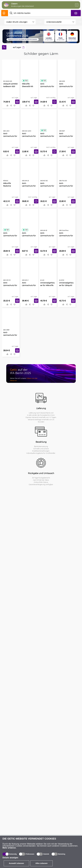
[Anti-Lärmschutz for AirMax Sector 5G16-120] (30, 172)
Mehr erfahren (9, 848)
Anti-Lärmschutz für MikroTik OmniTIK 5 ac (66, 236)
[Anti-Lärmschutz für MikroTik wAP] (67, 123)
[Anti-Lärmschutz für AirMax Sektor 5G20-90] (48, 222)
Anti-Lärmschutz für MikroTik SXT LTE (11, 285)
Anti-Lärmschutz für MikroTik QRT (10, 236)
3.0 (25, 230)
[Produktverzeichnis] (5, 13)
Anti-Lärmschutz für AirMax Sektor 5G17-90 (29, 285)
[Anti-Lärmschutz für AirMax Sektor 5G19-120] (48, 123)
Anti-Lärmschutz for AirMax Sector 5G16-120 (29, 186)
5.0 (25, 81)
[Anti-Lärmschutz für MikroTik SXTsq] (30, 222)
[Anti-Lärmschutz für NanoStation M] (67, 73)
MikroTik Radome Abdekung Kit (10, 186)
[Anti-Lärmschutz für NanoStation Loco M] (11, 123)
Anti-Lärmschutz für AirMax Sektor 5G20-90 (47, 236)
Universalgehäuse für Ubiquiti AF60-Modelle (66, 285)
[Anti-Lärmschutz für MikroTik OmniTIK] (11, 322)
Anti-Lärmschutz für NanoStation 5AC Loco (29, 136)
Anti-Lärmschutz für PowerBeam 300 (66, 186)
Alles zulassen (42, 863)
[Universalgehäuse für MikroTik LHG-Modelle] (48, 272)
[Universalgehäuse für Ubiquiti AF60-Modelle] (67, 272)
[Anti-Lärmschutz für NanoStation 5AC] (48, 172)
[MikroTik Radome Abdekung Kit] (11, 172)
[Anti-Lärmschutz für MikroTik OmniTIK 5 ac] (67, 222)
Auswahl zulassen (16, 863)
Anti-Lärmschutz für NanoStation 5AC (47, 186)
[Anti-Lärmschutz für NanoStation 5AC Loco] (30, 123)
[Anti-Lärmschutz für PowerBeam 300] (67, 172)
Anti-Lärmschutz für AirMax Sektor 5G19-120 (47, 136)
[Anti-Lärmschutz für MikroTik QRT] (11, 222)
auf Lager (17, 47)
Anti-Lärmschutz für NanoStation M (66, 86)
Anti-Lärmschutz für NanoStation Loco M (10, 136)
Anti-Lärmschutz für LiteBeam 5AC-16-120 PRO (47, 86)
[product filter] (18, 22)
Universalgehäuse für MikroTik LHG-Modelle (47, 285)
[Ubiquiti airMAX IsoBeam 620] (11, 73)
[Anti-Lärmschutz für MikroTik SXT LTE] (11, 272)
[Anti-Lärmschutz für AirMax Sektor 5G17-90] (30, 272)
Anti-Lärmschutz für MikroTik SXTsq (29, 236)
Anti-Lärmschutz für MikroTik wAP (66, 136)
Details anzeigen (10, 858)
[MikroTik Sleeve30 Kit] (30, 73)
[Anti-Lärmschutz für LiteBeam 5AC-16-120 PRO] (48, 73)
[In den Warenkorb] (17, 102)
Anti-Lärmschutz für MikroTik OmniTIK (10, 335)
